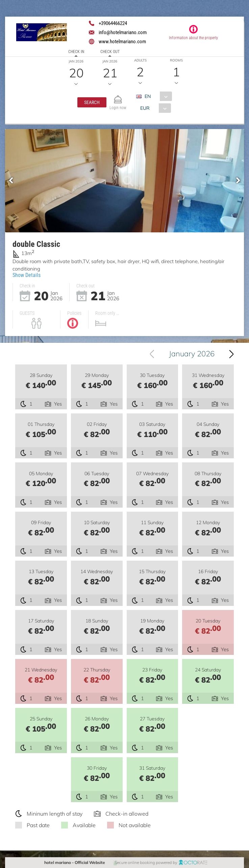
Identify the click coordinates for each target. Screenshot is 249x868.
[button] (92, 102)
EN (148, 96)
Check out (110, 52)
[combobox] (157, 96)
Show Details (27, 275)
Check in (76, 52)
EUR (145, 108)
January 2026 (192, 354)
